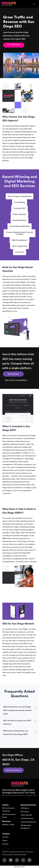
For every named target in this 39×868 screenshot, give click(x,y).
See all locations (13, 770)
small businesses (20, 556)
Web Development (19, 240)
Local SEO (20, 252)
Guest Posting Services (28, 822)
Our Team (5, 837)
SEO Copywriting (19, 246)
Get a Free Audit (14, 45)
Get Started (13, 374)
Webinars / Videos (8, 824)
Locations (5, 844)
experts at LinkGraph (10, 291)
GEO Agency (25, 812)
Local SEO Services (27, 818)
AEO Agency (25, 808)
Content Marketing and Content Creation (20, 233)
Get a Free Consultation (16, 380)
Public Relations (19, 214)
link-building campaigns (23, 464)
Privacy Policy (7, 854)
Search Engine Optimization (20, 196)
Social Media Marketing (20, 226)
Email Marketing (19, 220)
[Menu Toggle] (34, 4)
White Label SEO (26, 815)
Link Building (20, 202)
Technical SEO (19, 208)
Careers (5, 840)
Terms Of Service (20, 854)
